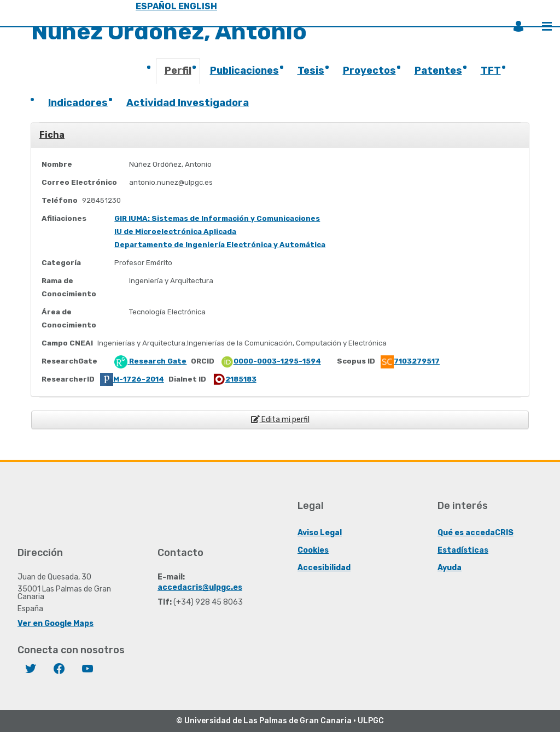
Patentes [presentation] (438, 71)
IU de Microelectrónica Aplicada (175, 232)
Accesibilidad (324, 568)
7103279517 (410, 361)
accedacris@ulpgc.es (200, 587)
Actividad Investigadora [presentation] (188, 103)
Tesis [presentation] (311, 71)
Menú (547, 26)
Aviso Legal (320, 533)
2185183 (234, 379)
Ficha (52, 135)
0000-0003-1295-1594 (271, 361)
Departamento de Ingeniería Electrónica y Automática (220, 245)
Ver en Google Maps (56, 623)
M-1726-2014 (132, 379)
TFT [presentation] (491, 71)
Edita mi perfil (280, 420)
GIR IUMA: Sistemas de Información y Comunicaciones (217, 218)
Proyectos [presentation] (369, 71)
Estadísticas (463, 550)
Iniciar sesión (518, 26)
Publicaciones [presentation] (244, 71)
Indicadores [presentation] (78, 103)
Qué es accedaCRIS (476, 533)
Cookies (313, 550)
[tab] (179, 74)
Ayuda (450, 568)
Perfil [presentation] (178, 71)
